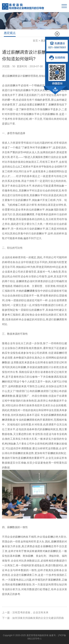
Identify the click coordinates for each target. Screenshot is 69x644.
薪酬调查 (30, 291)
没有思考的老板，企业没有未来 (30, 612)
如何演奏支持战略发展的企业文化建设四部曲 (38, 618)
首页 (35, 41)
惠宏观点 (10, 33)
